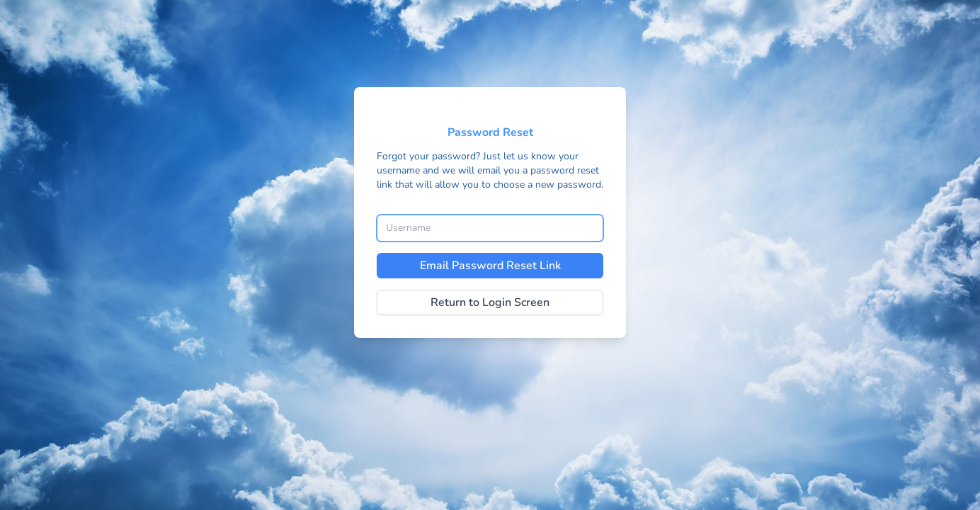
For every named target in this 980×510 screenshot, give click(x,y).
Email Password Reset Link (490, 266)
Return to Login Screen (490, 302)
